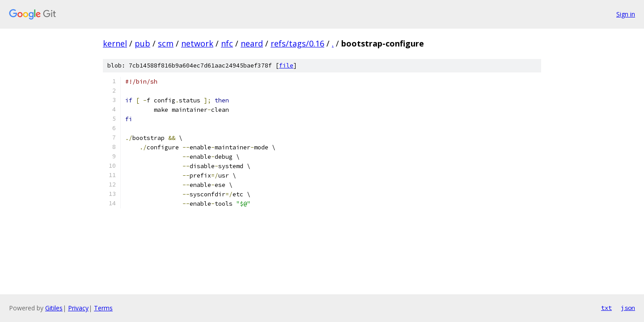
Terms (103, 308)
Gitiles (54, 308)
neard (252, 43)
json (628, 308)
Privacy (78, 308)
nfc (227, 43)
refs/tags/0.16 (297, 43)
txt (606, 308)
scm (166, 43)
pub (142, 43)
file (286, 66)
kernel (115, 43)
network (197, 43)
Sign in (626, 14)
